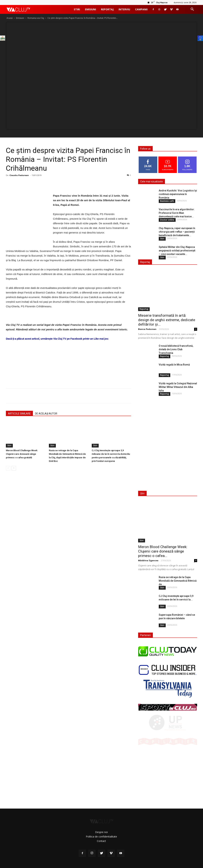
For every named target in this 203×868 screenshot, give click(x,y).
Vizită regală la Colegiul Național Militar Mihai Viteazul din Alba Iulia (178, 387)
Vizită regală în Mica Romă (174, 365)
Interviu (124, 9)
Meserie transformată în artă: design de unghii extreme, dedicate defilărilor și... (167, 320)
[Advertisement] (68, 377)
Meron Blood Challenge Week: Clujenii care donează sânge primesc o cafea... (163, 551)
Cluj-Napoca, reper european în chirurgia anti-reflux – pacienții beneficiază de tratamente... (177, 232)
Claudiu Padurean (19, 175)
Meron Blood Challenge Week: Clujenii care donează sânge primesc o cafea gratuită (22, 454)
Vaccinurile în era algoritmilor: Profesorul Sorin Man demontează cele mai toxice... (177, 213)
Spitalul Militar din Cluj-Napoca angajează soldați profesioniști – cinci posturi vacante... (177, 251)
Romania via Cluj (36, 18)
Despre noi (101, 832)
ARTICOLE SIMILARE (19, 414)
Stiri (77, 9)
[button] (192, 10)
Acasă (10, 18)
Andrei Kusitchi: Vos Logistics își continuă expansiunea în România (178, 194)
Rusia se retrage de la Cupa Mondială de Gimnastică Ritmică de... (178, 581)
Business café (167, 201)
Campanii (141, 9)
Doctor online (167, 220)
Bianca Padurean (147, 329)
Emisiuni (90, 9)
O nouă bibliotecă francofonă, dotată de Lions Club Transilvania (176, 349)
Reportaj (107, 9)
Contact (101, 841)
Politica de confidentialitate (101, 837)
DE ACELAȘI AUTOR (46, 414)
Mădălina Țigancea (148, 560)
